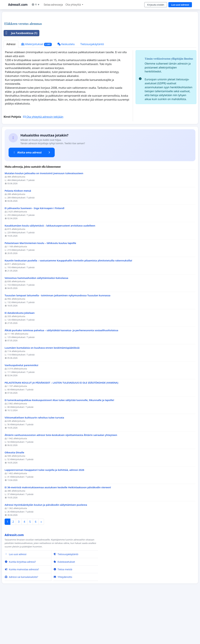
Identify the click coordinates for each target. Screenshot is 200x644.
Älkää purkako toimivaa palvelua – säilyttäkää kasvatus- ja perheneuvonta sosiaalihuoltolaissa (61, 376)
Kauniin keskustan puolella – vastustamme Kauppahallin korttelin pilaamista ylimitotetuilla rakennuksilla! (68, 307)
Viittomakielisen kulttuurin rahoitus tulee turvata (34, 464)
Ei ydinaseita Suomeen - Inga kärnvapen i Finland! (35, 254)
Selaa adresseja (53, 5)
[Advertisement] (100, 40)
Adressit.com (18, 5)
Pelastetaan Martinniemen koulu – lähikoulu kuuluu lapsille (40, 289)
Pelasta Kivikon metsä (18, 237)
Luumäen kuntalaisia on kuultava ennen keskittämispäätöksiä (42, 394)
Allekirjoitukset (36, 90)
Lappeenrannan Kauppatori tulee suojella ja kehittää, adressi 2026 (44, 516)
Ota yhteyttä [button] (73, 5)
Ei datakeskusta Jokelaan (20, 359)
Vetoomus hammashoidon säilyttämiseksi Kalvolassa (36, 324)
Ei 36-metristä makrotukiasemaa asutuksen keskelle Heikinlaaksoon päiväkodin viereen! (58, 533)
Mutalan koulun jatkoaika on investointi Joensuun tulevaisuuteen (44, 219)
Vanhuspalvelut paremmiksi (21, 411)
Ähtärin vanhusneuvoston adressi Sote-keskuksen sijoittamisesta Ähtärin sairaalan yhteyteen (61, 481)
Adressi (11, 90)
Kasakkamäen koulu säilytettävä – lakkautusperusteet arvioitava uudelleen (50, 272)
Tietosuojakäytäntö (92, 90)
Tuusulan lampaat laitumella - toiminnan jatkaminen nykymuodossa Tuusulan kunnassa (57, 342)
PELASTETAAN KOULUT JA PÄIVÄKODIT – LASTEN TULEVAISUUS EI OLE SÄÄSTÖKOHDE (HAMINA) (61, 429)
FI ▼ (36, 5)
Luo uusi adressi (180, 5)
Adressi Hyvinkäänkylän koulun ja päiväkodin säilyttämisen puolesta (46, 551)
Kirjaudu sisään (156, 5)
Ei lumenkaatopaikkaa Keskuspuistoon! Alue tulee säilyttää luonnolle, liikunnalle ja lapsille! (59, 446)
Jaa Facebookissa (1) (21, 79)
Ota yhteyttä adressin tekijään (43, 163)
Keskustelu (66, 90)
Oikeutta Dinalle (14, 499)
